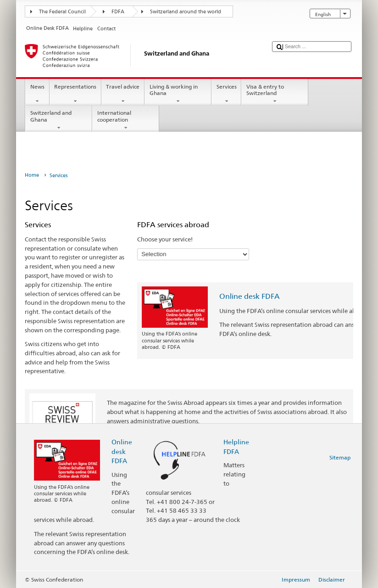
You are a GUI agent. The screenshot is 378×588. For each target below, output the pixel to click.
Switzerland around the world (186, 12)
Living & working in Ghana (178, 94)
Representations (75, 94)
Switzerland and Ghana (59, 120)
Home (32, 175)
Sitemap (340, 457)
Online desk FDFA (250, 296)
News (37, 94)
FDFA (118, 12)
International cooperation (126, 120)
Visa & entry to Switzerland (275, 94)
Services (226, 94)
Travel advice (123, 94)
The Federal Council (62, 12)
